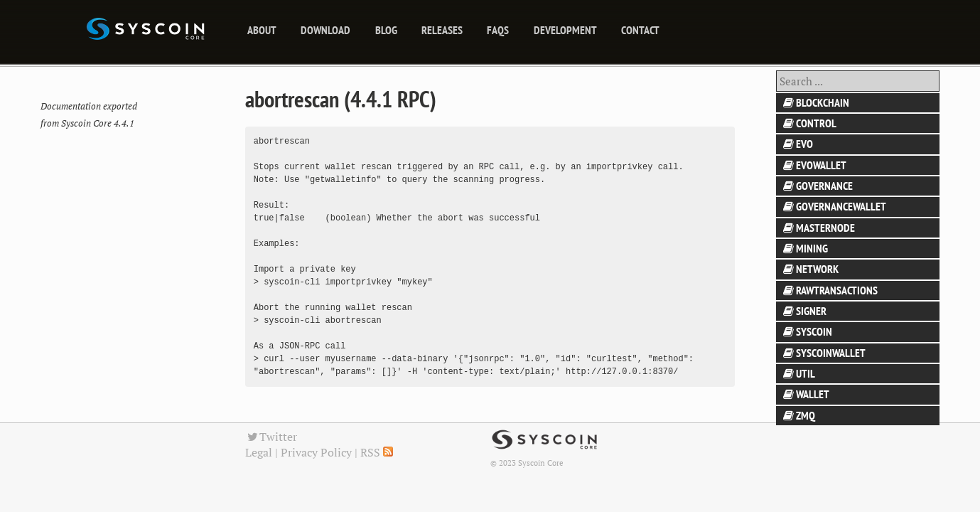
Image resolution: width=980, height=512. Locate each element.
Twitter (271, 437)
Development (565, 30)
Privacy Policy (316, 452)
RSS (377, 452)
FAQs (498, 30)
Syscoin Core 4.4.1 (98, 123)
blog (386, 30)
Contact (640, 30)
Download (325, 30)
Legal (259, 452)
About (262, 30)
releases (442, 30)
